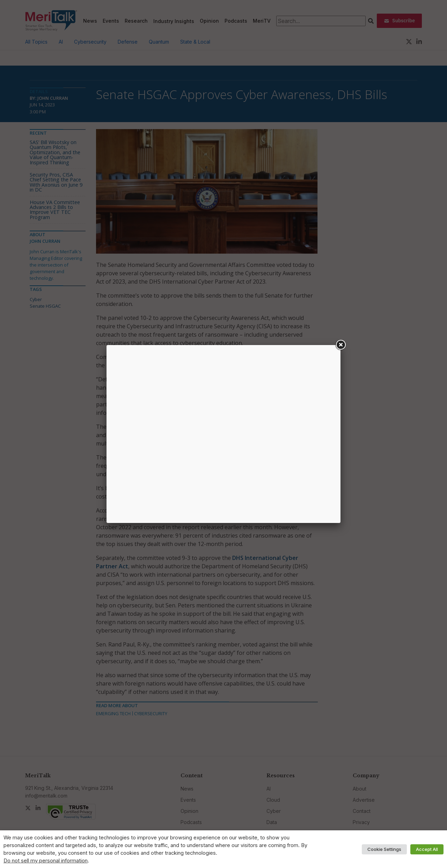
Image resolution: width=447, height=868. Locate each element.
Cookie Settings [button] (384, 849)
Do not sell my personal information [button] (46, 861)
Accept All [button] (427, 849)
